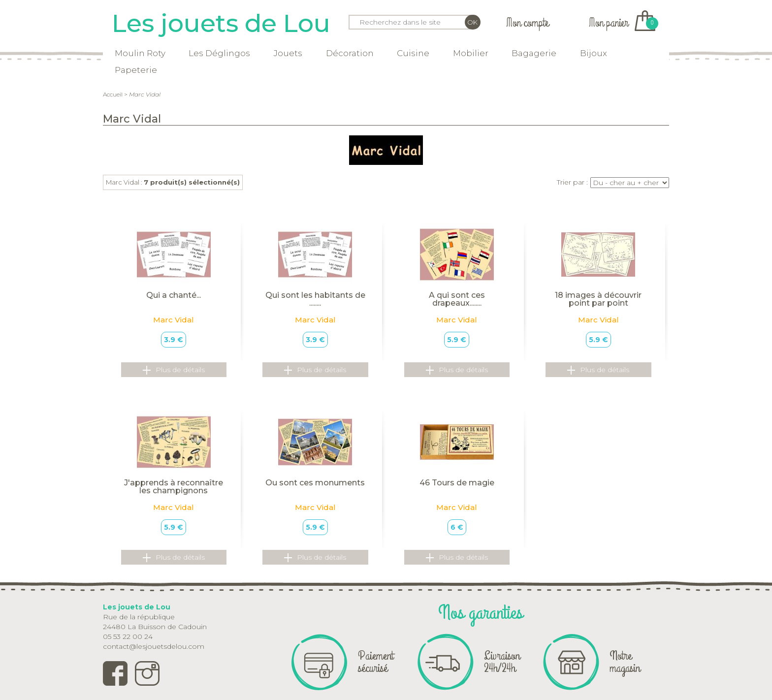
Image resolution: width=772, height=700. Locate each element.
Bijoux (594, 53)
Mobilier (471, 53)
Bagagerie (534, 53)
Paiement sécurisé (376, 662)
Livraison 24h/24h (502, 662)
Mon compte (527, 23)
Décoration (350, 53)
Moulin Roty (140, 53)
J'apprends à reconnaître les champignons (174, 487)
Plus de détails (174, 370)
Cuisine (413, 53)
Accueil (113, 94)
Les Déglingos (219, 53)
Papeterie (136, 70)
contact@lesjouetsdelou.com (154, 646)
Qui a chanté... (174, 295)
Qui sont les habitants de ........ (315, 299)
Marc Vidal (174, 320)
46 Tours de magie (457, 483)
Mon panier (622, 23)
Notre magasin (625, 662)
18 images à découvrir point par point (598, 299)
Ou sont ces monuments (315, 483)
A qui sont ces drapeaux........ (457, 299)
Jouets (288, 53)
